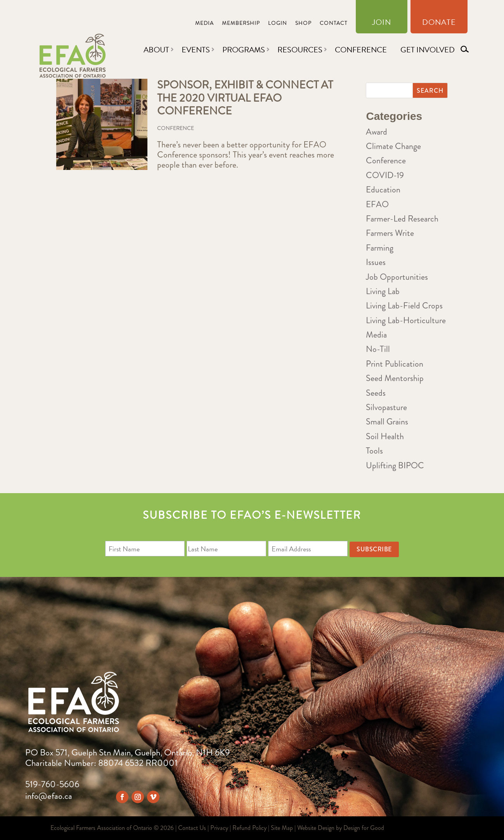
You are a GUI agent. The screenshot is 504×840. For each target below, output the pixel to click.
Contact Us (192, 828)
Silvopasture (386, 407)
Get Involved (428, 50)
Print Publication (395, 364)
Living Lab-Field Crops (404, 306)
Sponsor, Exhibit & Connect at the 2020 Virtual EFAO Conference (245, 98)
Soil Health (385, 436)
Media (204, 24)
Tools (374, 451)
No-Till (378, 349)
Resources (300, 50)
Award (377, 132)
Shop (303, 24)
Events (196, 50)
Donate (439, 24)
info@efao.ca (49, 796)
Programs (244, 50)
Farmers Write (390, 233)
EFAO (377, 204)
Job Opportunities (397, 277)
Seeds (376, 393)
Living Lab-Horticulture (406, 320)
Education (383, 190)
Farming (380, 248)
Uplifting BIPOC (395, 465)
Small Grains (387, 422)
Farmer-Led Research (402, 219)
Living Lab (383, 291)
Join (382, 24)
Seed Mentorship (395, 378)
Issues (376, 262)
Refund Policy (249, 828)
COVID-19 (385, 175)
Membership (241, 24)
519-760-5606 (52, 784)
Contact (334, 24)
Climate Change (393, 146)
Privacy (219, 828)
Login (278, 24)
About (156, 50)
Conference (361, 50)
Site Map (282, 828)
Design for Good (364, 828)
